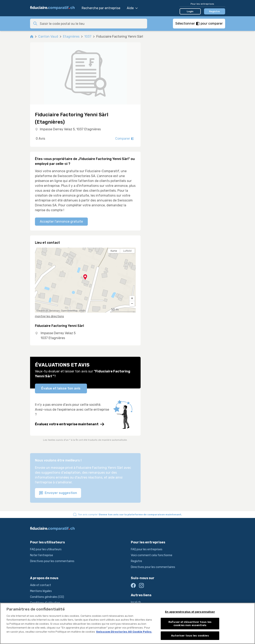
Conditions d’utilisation (45, 603)
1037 (88, 36)
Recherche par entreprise (101, 8)
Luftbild (127, 251)
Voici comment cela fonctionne (152, 555)
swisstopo (54, 311)
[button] (132, 298)
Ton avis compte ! (130, 515)
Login (190, 11)
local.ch (136, 602)
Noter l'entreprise (42, 555)
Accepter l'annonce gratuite (61, 221)
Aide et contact (41, 585)
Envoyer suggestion (58, 493)
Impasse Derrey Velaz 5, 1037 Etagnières (70, 129)
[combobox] (92, 24)
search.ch (43, 311)
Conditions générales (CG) (47, 597)
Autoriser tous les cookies (190, 637)
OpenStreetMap (69, 311)
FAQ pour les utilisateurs (46, 549)
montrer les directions (49, 316)
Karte (114, 251)
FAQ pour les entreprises (147, 549)
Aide (132, 8)
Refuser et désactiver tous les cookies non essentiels (190, 625)
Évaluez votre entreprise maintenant (70, 424)
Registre (214, 11)
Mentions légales (41, 591)
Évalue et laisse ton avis (61, 388)
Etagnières (71, 36)
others (82, 311)
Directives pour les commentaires (52, 561)
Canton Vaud (48, 36)
